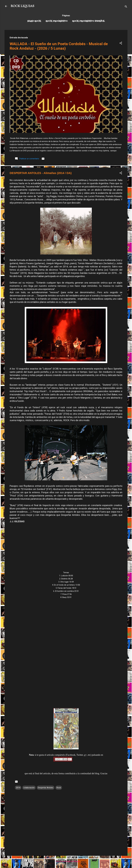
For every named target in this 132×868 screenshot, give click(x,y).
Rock (59, 788)
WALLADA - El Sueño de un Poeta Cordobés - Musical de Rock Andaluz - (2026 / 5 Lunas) (59, 46)
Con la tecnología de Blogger (66, 861)
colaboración (29, 788)
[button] (121, 44)
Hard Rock (34, 21)
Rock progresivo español (88, 21)
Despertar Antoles (46, 788)
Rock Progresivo (57, 21)
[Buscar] (126, 7)
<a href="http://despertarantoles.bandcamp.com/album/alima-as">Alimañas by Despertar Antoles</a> (66, 651)
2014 (18, 788)
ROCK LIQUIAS (22, 6)
